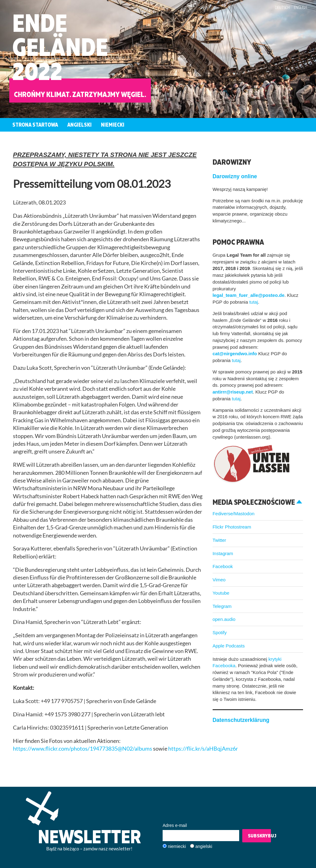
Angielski (79, 125)
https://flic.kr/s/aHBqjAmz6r (203, 749)
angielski (204, 846)
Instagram (223, 553)
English (300, 7)
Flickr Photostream (232, 527)
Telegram (222, 606)
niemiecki (177, 846)
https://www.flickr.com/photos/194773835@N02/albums (83, 749)
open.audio (224, 619)
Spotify (220, 632)
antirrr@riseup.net (233, 392)
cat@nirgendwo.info (235, 354)
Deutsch (282, 7)
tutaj (254, 302)
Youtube (221, 593)
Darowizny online (235, 176)
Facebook (223, 566)
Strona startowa (35, 125)
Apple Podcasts (229, 646)
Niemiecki (113, 125)
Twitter (219, 540)
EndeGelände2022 (60, 47)
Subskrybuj (259, 836)
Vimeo (219, 580)
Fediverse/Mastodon (234, 514)
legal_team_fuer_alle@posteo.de (249, 295)
